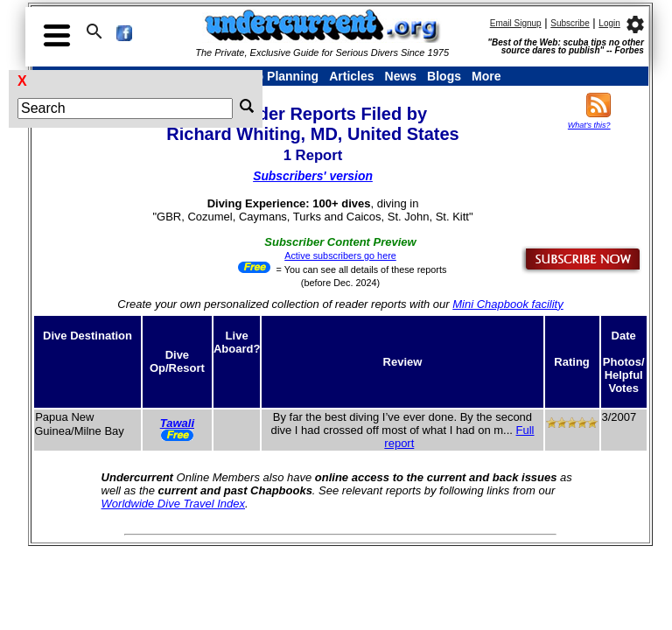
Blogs (444, 76)
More (486, 76)
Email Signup (516, 23)
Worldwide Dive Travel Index (173, 504)
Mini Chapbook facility (507, 304)
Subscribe (570, 23)
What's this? (589, 125)
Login (609, 23)
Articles (351, 76)
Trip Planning (280, 76)
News (401, 76)
